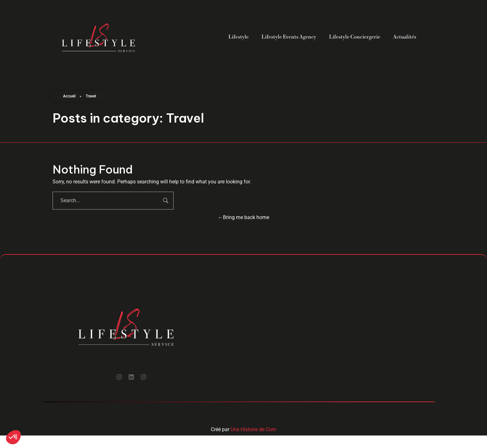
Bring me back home (243, 217)
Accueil (69, 96)
